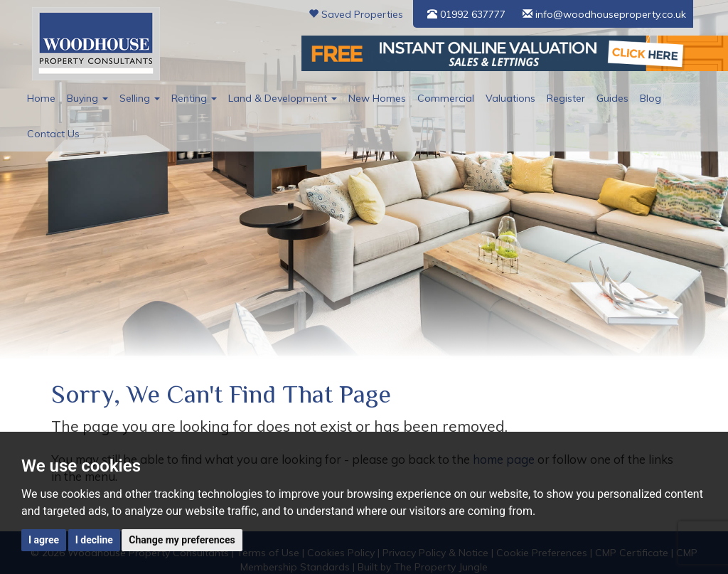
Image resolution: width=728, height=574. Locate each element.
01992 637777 (466, 14)
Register (566, 98)
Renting (194, 98)
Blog (651, 98)
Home (41, 98)
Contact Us (53, 134)
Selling (140, 98)
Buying (87, 98)
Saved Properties (356, 14)
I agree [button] (44, 540)
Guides (612, 98)
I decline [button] (94, 540)
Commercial (446, 98)
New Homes (377, 98)
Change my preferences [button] (182, 540)
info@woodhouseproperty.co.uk (604, 14)
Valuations (510, 98)
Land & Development (283, 98)
